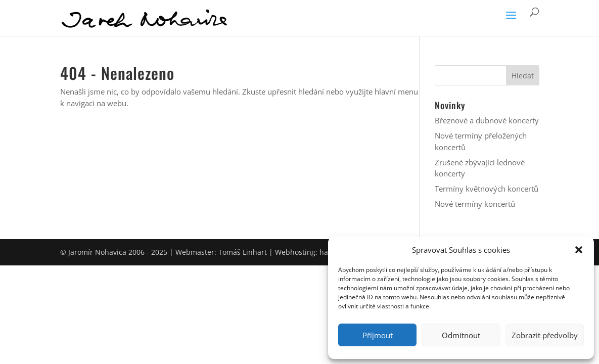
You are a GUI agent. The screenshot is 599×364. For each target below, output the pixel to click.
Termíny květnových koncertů (487, 189)
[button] (579, 250)
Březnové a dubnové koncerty (487, 120)
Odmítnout (461, 335)
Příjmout (378, 335)
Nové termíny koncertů (475, 204)
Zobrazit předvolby (545, 335)
